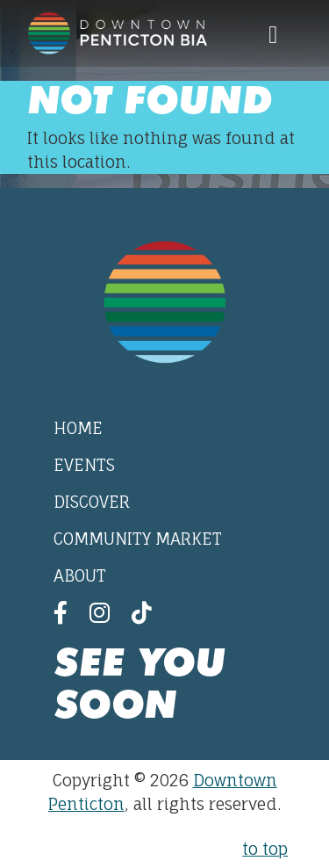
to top (265, 849)
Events (84, 465)
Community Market (138, 539)
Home (78, 428)
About (80, 575)
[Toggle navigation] (273, 33)
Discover (92, 502)
